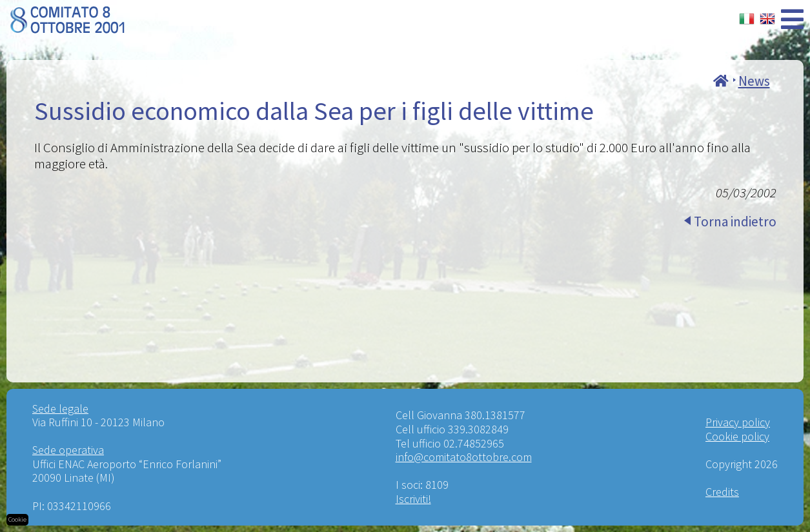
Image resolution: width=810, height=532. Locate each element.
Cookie (17, 519)
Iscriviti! (413, 499)
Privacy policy (738, 422)
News (754, 81)
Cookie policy (737, 436)
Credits (722, 492)
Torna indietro (735, 222)
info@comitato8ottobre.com (464, 457)
